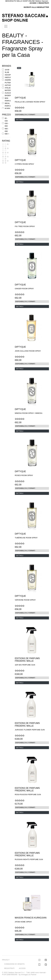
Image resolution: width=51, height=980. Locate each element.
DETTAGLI (20, 120)
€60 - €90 (7, 130)
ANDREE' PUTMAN (9, 81)
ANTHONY (9, 85)
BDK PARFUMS (9, 99)
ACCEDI (22, 968)
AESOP (8, 75)
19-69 (7, 70)
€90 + (7, 134)
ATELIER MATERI (8, 89)
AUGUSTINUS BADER (10, 94)
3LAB (7, 72)
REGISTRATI (44, 3)
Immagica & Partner (29, 975)
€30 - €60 (7, 125)
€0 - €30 (6, 120)
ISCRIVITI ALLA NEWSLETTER (36, 7)
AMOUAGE (9, 77)
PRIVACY (6, 960)
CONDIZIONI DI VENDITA (14, 964)
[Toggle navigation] (6, 26)
